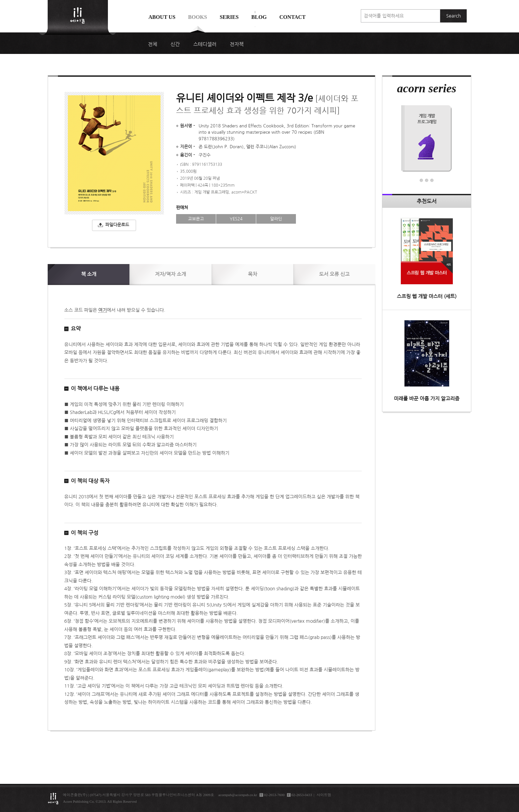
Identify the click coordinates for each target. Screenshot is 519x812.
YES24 (236, 219)
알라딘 (276, 219)
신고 (334, 274)
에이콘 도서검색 (255, 34)
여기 (103, 310)
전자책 (237, 44)
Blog (259, 17)
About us (162, 17)
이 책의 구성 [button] (85, 533)
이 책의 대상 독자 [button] (90, 481)
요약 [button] (76, 329)
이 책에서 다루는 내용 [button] (95, 388)
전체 (153, 44)
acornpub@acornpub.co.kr (237, 795)
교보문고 (196, 219)
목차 (253, 274)
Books (197, 17)
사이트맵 (324, 795)
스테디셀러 (205, 44)
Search (453, 16)
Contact (292, 17)
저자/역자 (170, 274)
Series (229, 17)
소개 (89, 274)
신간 (175, 44)
